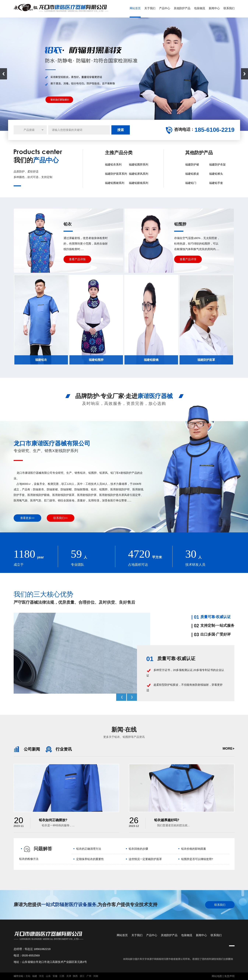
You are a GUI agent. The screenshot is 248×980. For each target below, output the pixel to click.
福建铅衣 (41, 360)
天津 (69, 976)
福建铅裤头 (216, 174)
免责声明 (229, 976)
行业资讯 (59, 749)
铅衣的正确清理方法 (89, 849)
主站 (28, 976)
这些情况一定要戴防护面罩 (145, 859)
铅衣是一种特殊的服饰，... (57, 825)
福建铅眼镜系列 (139, 183)
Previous (3, 74)
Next (245, 74)
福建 (35, 976)
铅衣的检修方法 (29, 859)
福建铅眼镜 (151, 360)
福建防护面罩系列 (116, 174)
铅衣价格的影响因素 (194, 849)
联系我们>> (61, 518)
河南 (96, 976)
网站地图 (217, 976)
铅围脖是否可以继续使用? (197, 859)
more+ (229, 749)
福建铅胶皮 (192, 174)
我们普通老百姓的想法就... (172, 825)
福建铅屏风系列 (139, 174)
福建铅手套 (216, 183)
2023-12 (134, 823)
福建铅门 (191, 183)
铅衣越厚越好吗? (167, 820)
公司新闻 (27, 749)
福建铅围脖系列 (139, 164)
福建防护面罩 (206, 360)
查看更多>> (27, 518)
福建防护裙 (192, 164)
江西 (62, 976)
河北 (41, 976)
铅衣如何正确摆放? (53, 820)
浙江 (82, 976)
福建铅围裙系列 (115, 183)
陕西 (75, 976)
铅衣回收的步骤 (138, 849)
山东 (48, 976)
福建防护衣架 (217, 164)
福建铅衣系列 (113, 164)
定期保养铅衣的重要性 (90, 859)
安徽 (55, 976)
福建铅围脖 (96, 360)
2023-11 (19, 823)
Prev (121, 697)
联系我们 (220, 905)
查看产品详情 (77, 259)
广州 (89, 976)
